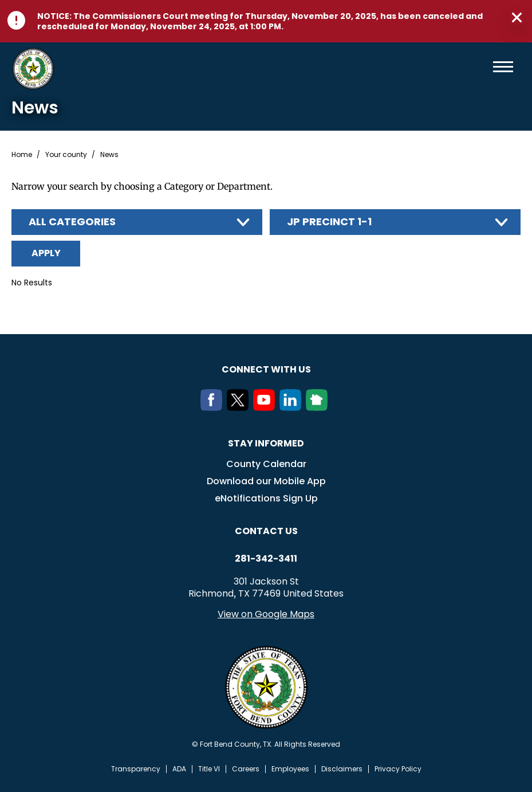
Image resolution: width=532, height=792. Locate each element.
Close (517, 18)
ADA (179, 769)
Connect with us (266, 369)
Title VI (209, 769)
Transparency (136, 769)
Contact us (266, 531)
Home (22, 155)
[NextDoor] (319, 407)
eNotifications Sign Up (266, 498)
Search (484, 67)
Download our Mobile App (266, 481)
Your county (66, 155)
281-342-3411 (266, 559)
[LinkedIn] (293, 407)
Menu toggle (503, 67)
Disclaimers (342, 769)
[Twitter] (240, 407)
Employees (290, 769)
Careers (246, 769)
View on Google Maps (266, 614)
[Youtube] (266, 407)
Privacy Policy (398, 769)
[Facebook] (214, 407)
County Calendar (266, 464)
